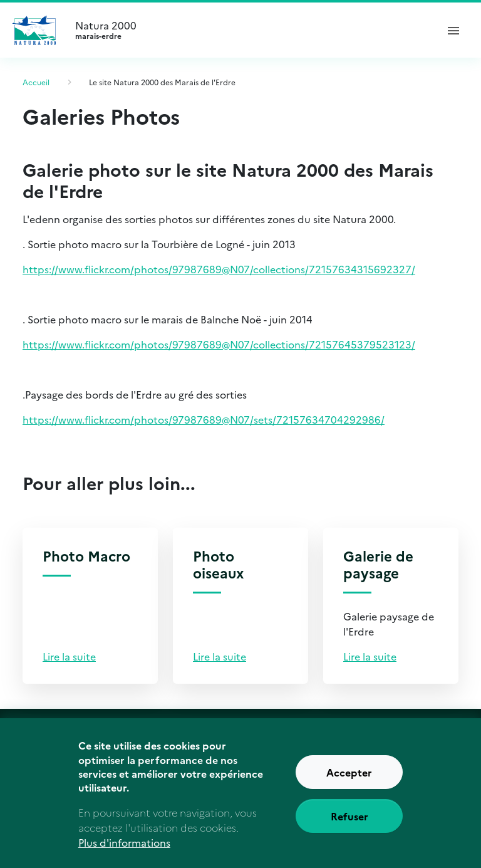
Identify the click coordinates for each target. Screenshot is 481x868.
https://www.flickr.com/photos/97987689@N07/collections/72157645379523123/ (219, 344)
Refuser (349, 825)
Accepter (349, 781)
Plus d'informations (124, 851)
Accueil (36, 82)
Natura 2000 (251, 30)
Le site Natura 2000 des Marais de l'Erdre (162, 82)
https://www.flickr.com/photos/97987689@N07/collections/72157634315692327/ (219, 269)
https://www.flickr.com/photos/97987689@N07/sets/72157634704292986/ (204, 419)
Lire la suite (69, 656)
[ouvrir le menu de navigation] (453, 30)
